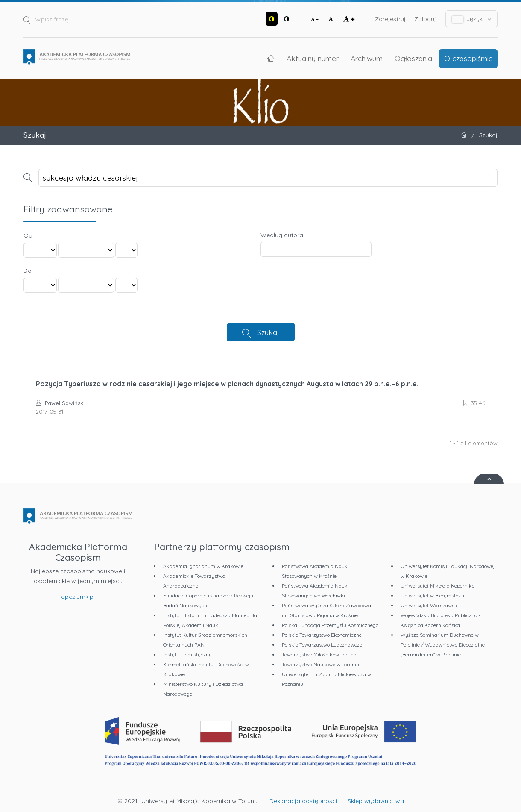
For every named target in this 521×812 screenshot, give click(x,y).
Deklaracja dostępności (303, 801)
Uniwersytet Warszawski (430, 605)
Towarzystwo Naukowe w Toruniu (321, 664)
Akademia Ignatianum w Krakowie (203, 566)
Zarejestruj (390, 19)
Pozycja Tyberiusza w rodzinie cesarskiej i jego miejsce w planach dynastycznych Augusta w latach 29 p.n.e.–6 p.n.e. (227, 384)
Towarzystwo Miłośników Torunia (320, 655)
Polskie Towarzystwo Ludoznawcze (322, 645)
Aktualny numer (313, 58)
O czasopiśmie (468, 58)
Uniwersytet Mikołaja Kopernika (438, 586)
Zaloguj (425, 19)
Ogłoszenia (413, 58)
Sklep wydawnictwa (376, 801)
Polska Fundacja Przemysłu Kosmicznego (330, 625)
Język (472, 19)
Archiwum (367, 58)
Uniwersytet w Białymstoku (432, 596)
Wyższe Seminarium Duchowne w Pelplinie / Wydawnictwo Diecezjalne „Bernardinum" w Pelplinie (443, 645)
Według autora (282, 235)
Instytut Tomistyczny (187, 655)
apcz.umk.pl (78, 597)
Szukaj (268, 332)
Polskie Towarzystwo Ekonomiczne (322, 635)
